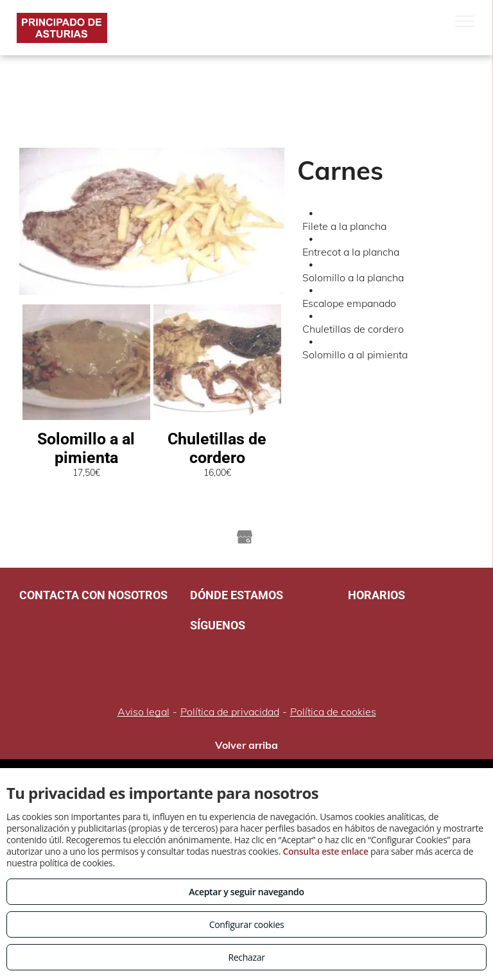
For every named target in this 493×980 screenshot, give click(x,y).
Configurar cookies (247, 924)
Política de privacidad (230, 712)
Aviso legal (143, 712)
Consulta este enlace (325, 851)
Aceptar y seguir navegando (246, 892)
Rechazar (246, 957)
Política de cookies (333, 712)
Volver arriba (246, 745)
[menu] (465, 21)
